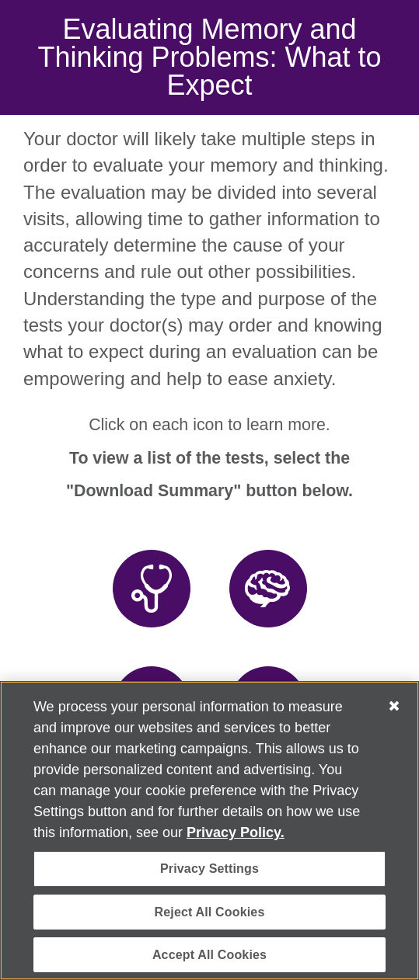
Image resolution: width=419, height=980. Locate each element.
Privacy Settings (209, 869)
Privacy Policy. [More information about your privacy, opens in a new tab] (236, 832)
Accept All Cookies (209, 955)
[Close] (394, 706)
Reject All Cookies (210, 912)
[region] (209, 831)
